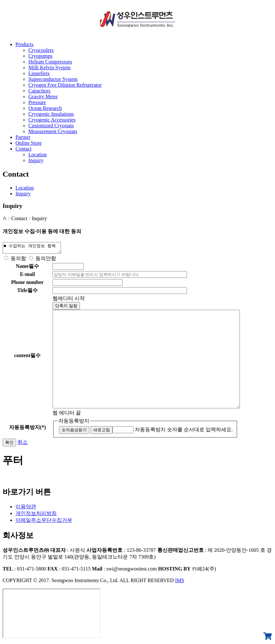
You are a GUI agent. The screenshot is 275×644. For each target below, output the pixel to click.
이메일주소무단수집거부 (44, 522)
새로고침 (102, 432)
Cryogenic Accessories (52, 120)
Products (25, 44)
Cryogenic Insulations (51, 114)
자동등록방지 (74, 423)
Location (38, 155)
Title (27, 292)
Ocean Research (45, 108)
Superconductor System (53, 79)
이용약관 (26, 508)
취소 (23, 444)
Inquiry (36, 160)
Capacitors (39, 91)
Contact (24, 149)
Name (27, 268)
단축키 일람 (66, 308)
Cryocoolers (41, 50)
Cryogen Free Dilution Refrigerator (65, 85)
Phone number (28, 284)
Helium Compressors (50, 62)
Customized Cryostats (51, 126)
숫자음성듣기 (74, 432)
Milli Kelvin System (49, 68)
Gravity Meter (43, 97)
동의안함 (46, 260)
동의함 (18, 260)
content (28, 357)
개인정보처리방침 (36, 515)
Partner (23, 137)
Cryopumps (40, 56)
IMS (180, 582)
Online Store (29, 143)
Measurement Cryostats (53, 131)
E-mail (27, 276)
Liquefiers (39, 73)
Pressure (37, 102)
